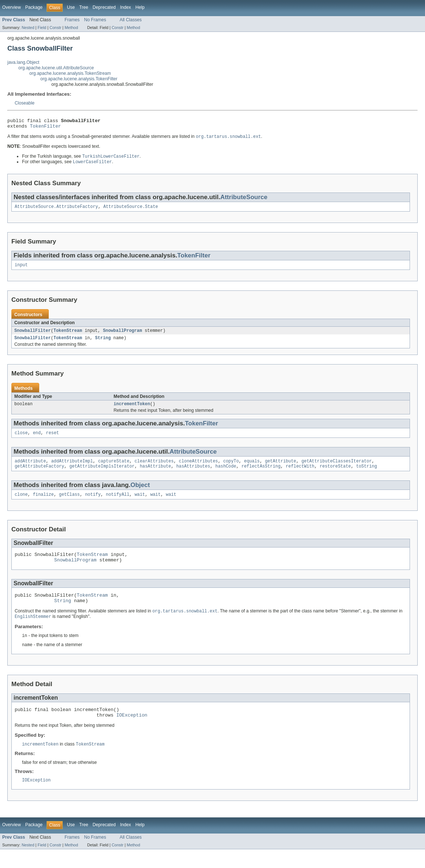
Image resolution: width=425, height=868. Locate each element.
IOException (132, 732)
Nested (28, 28)
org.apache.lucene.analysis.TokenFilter (79, 79)
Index (125, 7)
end (37, 440)
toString (367, 475)
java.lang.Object (23, 62)
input (21, 270)
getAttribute (280, 469)
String (103, 344)
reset (52, 440)
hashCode (226, 475)
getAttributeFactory (39, 475)
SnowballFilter (33, 336)
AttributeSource (244, 200)
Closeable (25, 103)
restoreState (335, 475)
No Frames (95, 20)
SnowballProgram (123, 336)
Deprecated (104, 7)
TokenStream (68, 336)
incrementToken (132, 410)
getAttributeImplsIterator (102, 475)
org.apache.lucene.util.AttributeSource (56, 68)
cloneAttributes (199, 469)
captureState (113, 469)
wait (140, 504)
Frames (72, 20)
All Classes (131, 20)
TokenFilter (46, 128)
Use (71, 7)
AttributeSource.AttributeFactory (56, 210)
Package (34, 7)
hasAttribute (155, 475)
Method (71, 28)
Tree (84, 7)
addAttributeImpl (72, 469)
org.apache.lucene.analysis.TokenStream (70, 73)
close (21, 440)
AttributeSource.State (131, 210)
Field (42, 28)
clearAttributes (154, 469)
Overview (12, 7)
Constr (55, 28)
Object (140, 494)
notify (93, 504)
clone (21, 504)
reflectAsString (261, 475)
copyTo (231, 469)
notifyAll (118, 504)
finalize (43, 504)
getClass (69, 504)
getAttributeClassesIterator (337, 469)
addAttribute (30, 469)
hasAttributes (193, 475)
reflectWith (300, 475)
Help (140, 7)
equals (252, 469)
